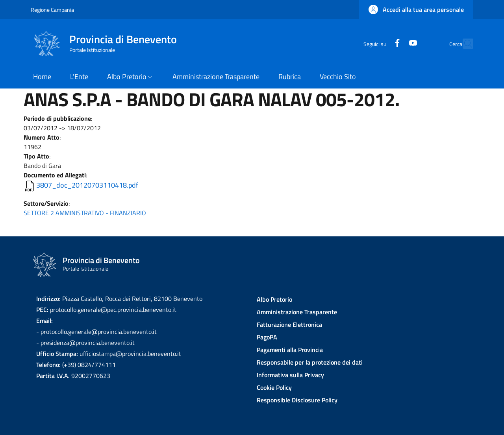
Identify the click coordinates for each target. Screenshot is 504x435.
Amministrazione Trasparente (297, 312)
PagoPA (267, 337)
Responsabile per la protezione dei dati (310, 362)
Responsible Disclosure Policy (297, 400)
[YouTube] (396, 43)
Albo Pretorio (274, 299)
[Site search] (464, 44)
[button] (416, 9)
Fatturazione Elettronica (289, 324)
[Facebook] (380, 43)
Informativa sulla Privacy (290, 375)
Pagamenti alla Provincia (290, 350)
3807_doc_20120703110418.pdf (87, 185)
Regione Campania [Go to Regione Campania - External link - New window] (52, 10)
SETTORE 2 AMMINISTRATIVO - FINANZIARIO (85, 213)
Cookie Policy (274, 387)
